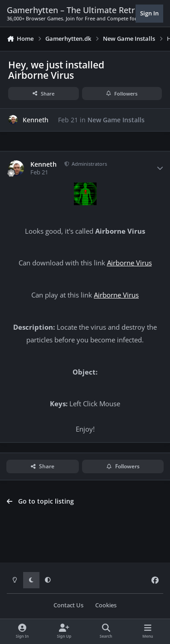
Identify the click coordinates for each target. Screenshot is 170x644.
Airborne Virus (129, 263)
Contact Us (68, 605)
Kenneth (36, 120)
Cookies (106, 605)
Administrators (89, 164)
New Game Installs (116, 120)
